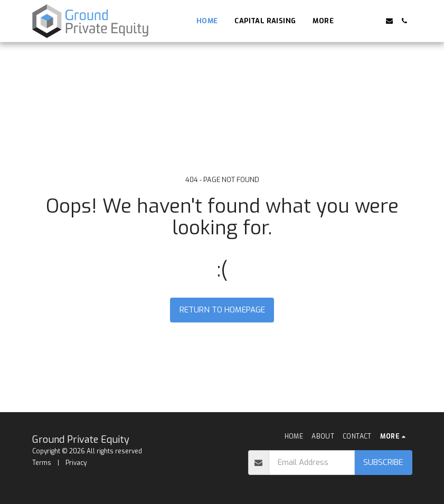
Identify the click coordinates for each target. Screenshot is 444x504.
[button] (359, 21)
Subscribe (383, 462)
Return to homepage (222, 310)
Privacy (76, 463)
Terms (42, 463)
